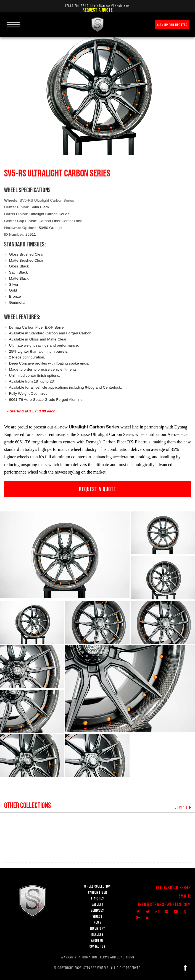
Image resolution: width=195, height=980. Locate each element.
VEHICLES (97, 910)
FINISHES (97, 898)
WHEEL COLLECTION (97, 886)
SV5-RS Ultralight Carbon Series (47, 200)
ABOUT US (97, 941)
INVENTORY (97, 928)
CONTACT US (97, 946)
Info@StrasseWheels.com (164, 904)
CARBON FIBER (97, 892)
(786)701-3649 (177, 887)
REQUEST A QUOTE (97, 489)
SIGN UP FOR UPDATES (172, 25)
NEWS (97, 922)
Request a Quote (98, 10)
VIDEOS (97, 917)
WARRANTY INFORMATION (79, 957)
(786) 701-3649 (77, 6)
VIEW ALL (183, 807)
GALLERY (97, 904)
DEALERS (97, 934)
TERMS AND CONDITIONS (117, 957)
